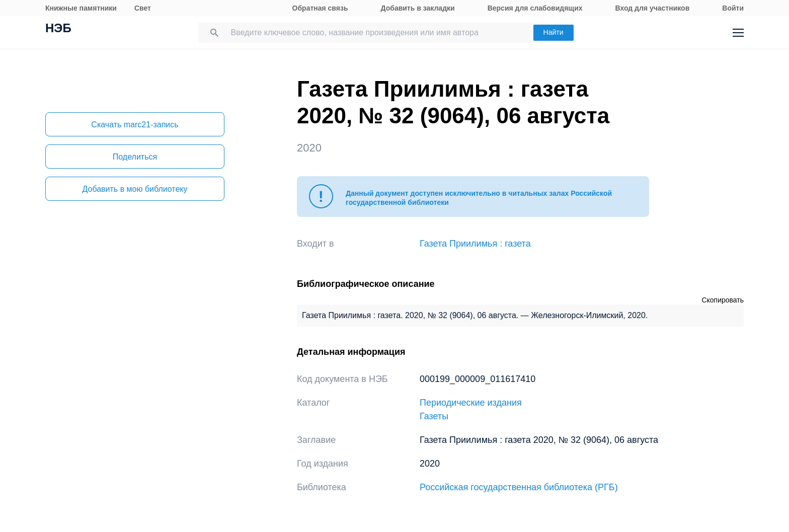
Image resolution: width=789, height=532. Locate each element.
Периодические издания (471, 403)
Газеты (434, 416)
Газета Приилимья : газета (475, 244)
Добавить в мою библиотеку (135, 189)
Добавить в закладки (418, 8)
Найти (554, 32)
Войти (733, 8)
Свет (143, 8)
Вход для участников (653, 8)
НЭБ (58, 29)
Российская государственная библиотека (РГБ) (519, 487)
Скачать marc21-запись (135, 125)
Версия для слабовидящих (535, 8)
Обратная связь (320, 8)
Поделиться (135, 157)
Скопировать (723, 300)
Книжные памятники (81, 8)
